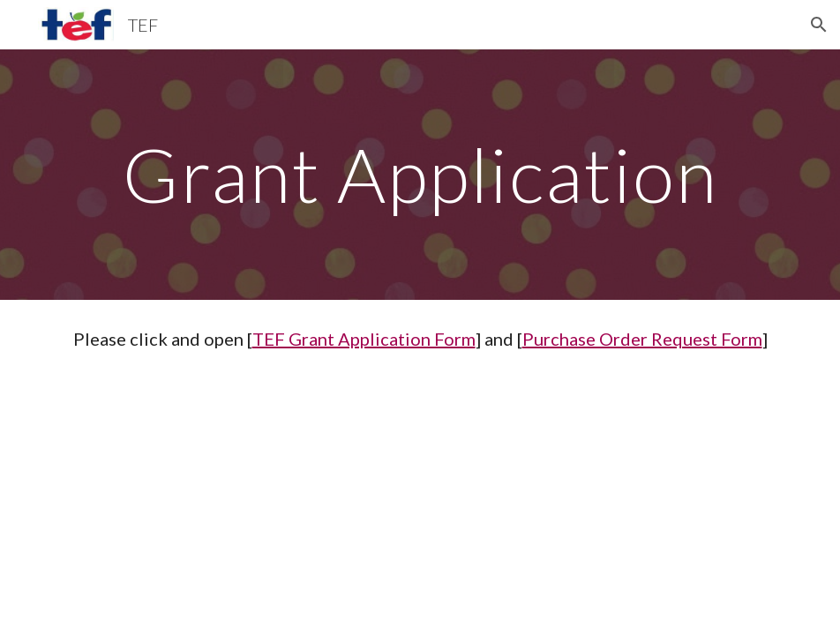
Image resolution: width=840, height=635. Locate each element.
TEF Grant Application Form (364, 339)
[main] (420, 174)
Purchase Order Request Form (642, 339)
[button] (819, 25)
